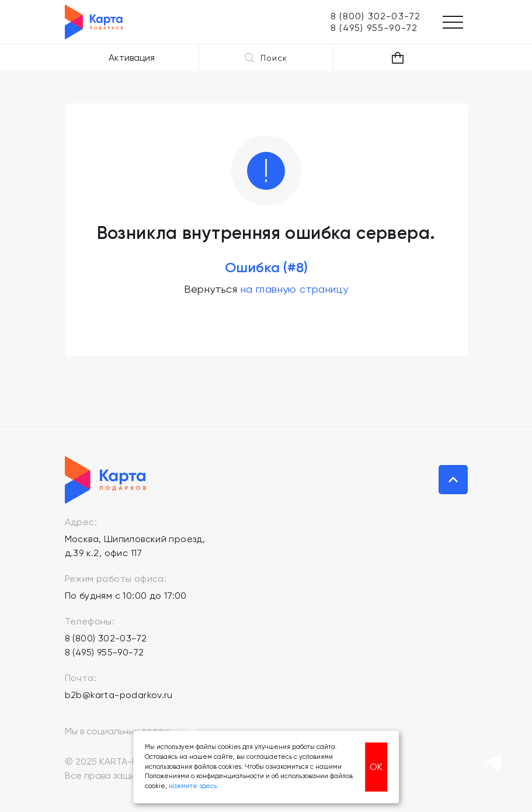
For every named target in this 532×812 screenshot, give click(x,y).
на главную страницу (295, 289)
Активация (132, 58)
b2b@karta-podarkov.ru (119, 695)
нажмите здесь (193, 786)
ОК (376, 767)
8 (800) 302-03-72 (106, 638)
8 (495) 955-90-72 (105, 652)
